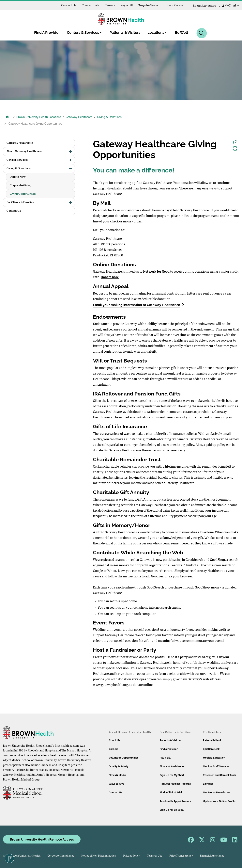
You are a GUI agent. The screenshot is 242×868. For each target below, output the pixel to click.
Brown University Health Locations (39, 117)
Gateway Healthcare (79, 117)
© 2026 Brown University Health (22, 856)
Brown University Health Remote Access (42, 839)
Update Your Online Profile (219, 801)
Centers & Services (85, 32)
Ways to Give (148, 5)
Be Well (181, 32)
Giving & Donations (109, 117)
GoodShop (217, 560)
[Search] (202, 33)
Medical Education (214, 758)
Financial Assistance (172, 766)
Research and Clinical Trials (219, 775)
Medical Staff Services (216, 766)
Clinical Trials (90, 5)
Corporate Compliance (61, 856)
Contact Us (69, 5)
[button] (70, 152)
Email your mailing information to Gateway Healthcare (139, 305)
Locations (158, 32)
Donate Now (18, 177)
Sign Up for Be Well (172, 810)
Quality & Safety (119, 766)
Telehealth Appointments (175, 801)
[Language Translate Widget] (205, 6)
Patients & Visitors (125, 32)
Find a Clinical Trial (171, 792)
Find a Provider (169, 749)
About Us (114, 740)
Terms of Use (155, 856)
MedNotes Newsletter (216, 792)
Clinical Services (17, 160)
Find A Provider (47, 32)
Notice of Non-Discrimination (99, 856)
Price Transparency (181, 856)
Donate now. (110, 277)
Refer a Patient (212, 740)
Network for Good (156, 272)
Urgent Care (174, 5)
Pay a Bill (127, 5)
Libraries (208, 784)
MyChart (231, 6)
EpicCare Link (211, 749)
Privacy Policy (132, 856)
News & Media (117, 775)
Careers (110, 5)
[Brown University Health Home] (7, 117)
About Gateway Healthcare (24, 151)
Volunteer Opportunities (124, 758)
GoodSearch (194, 560)
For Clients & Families (20, 202)
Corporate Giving (21, 185)
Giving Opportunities (23, 194)
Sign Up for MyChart (172, 775)
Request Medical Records (175, 784)
